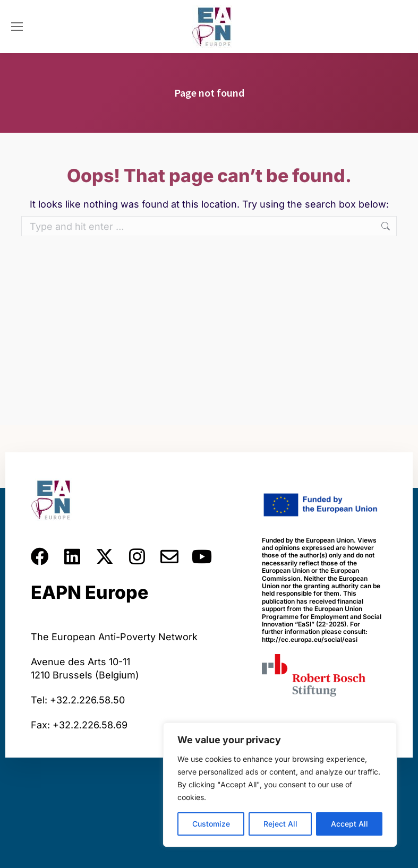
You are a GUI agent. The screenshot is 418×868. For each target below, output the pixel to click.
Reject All (280, 824)
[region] (280, 785)
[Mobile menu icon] (17, 27)
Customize (211, 824)
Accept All (349, 824)
